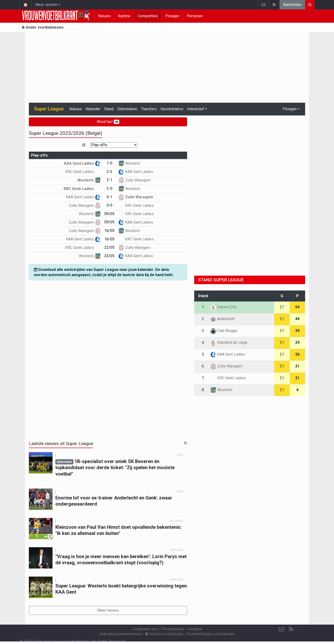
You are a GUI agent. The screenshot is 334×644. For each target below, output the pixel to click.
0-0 (110, 205)
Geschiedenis (172, 109)
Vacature (195, 629)
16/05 (109, 231)
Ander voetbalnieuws (43, 27)
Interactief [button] (196, 109)
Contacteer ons (145, 629)
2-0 (110, 188)
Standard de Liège (229, 342)
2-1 (110, 180)
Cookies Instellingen (164, 634)
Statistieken (127, 109)
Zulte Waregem (134, 180)
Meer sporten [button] (46, 5)
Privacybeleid (172, 629)
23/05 (109, 256)
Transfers (149, 109)
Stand (109, 109)
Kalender (93, 109)
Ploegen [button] (290, 109)
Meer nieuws (108, 610)
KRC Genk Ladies (83, 172)
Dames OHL (224, 307)
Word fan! (108, 122)
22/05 (109, 247)
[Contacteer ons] (281, 629)
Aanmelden (292, 5)
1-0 (110, 163)
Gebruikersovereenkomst (121, 634)
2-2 (110, 172)
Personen (195, 16)
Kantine (124, 16)
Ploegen (172, 16)
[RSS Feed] (291, 629)
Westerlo (129, 163)
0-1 (110, 197)
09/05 (109, 214)
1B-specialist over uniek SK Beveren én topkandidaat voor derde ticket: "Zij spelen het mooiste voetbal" (115, 468)
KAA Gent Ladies (82, 163)
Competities (148, 16)
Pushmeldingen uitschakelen (211, 634)
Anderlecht (223, 319)
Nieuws (104, 16)
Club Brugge (224, 331)
